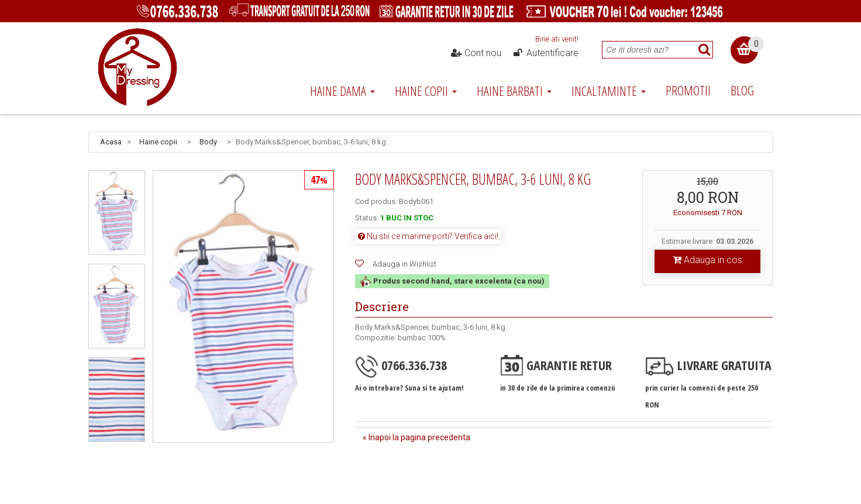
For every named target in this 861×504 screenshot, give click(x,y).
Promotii (688, 90)
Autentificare (545, 53)
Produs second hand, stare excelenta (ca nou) (452, 281)
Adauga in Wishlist (404, 264)
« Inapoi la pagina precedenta (416, 437)
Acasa (111, 142)
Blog (742, 90)
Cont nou (476, 53)
